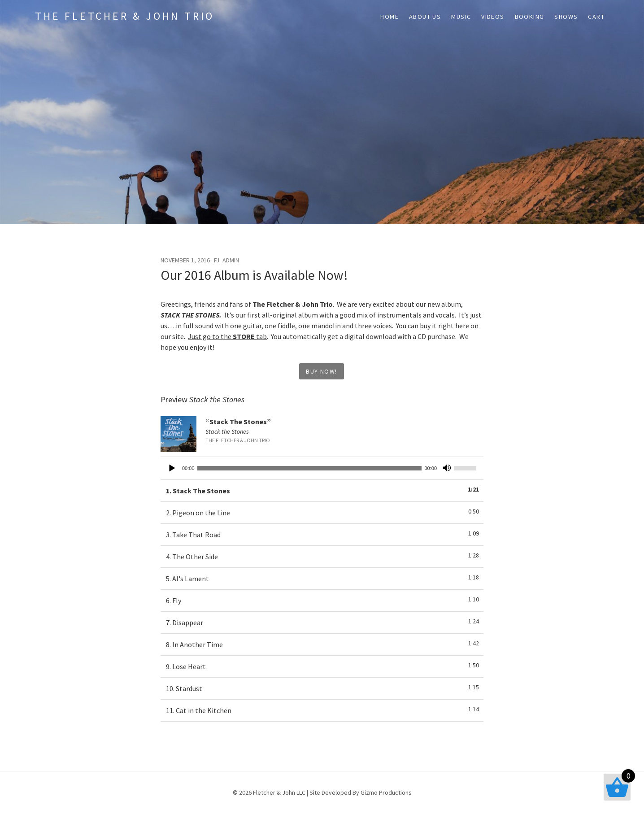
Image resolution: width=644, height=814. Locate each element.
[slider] (310, 468)
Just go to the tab (227, 336)
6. (174, 601)
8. (194, 644)
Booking (530, 17)
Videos (493, 17)
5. (187, 579)
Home (389, 17)
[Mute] (447, 468)
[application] (322, 468)
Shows (566, 17)
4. (192, 557)
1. (198, 491)
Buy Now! (321, 371)
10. (184, 688)
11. (199, 710)
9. (186, 666)
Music (461, 17)
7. (185, 622)
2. (198, 513)
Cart (596, 17)
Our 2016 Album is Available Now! (254, 275)
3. (193, 535)
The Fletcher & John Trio (125, 16)
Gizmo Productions (386, 792)
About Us (425, 17)
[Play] (172, 468)
